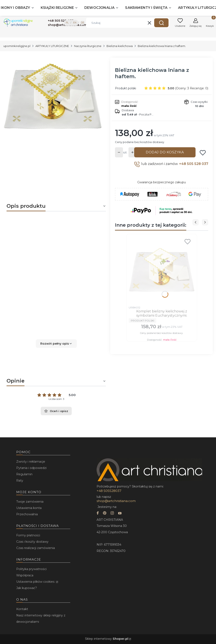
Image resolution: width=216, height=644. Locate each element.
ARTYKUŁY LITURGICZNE (52, 46)
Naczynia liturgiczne (88, 46)
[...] (53, 95)
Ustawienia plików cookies (36, 582)
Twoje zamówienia (30, 502)
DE (83, 23)
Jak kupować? (27, 588)
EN (75, 23)
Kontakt (22, 609)
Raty (20, 481)
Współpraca (25, 575)
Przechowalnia (27, 514)
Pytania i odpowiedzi (31, 468)
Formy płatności (28, 535)
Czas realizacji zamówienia (36, 548)
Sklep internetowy (107, 639)
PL (67, 23)
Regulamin (24, 474)
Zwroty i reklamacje (31, 462)
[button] (161, 23)
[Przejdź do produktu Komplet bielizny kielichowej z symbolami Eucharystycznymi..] (162, 270)
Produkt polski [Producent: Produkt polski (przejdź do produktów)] (126, 88)
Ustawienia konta (29, 508)
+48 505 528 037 (194, 164)
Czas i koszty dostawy (32, 542)
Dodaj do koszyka (165, 152)
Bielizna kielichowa (120, 46)
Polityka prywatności (31, 569)
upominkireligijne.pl (17, 46)
